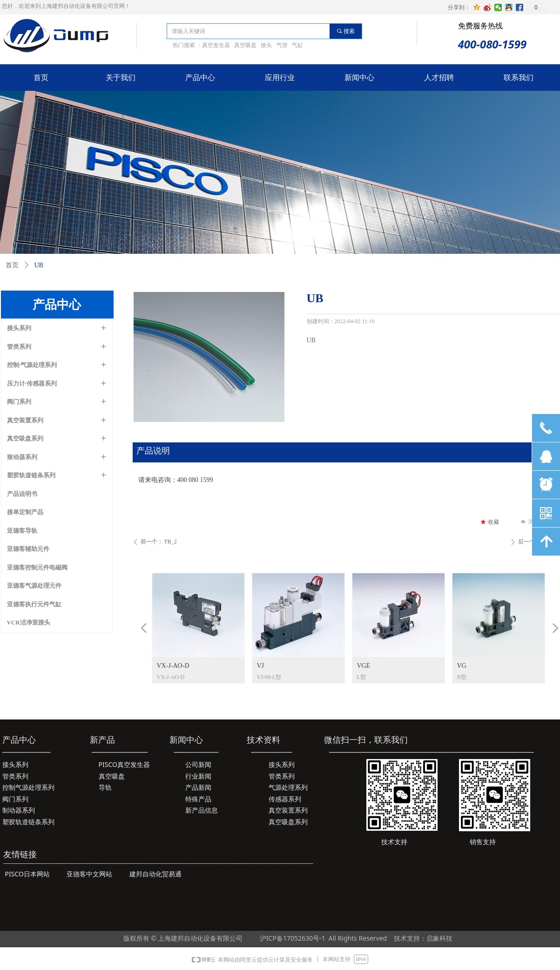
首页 (12, 265)
